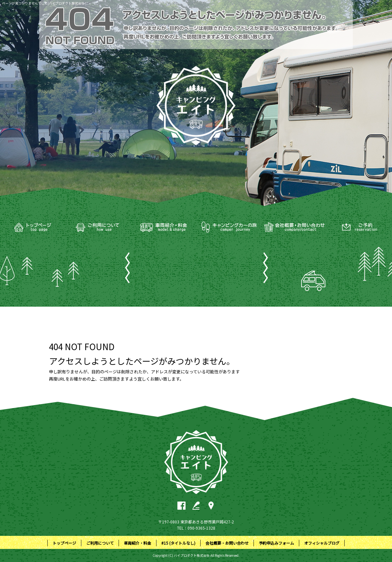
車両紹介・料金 (163, 227)
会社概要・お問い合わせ (294, 227)
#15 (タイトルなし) (229, 227)
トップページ (33, 227)
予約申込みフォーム (359, 227)
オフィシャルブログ (322, 543)
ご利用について (98, 227)
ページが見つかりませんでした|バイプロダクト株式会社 (43, 3)
